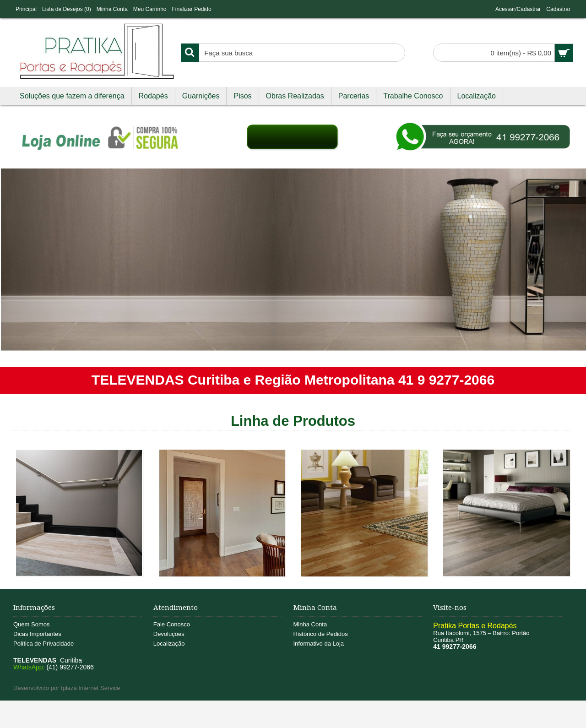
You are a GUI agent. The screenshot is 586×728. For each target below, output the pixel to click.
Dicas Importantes (37, 634)
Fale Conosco (172, 624)
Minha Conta (310, 624)
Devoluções (169, 634)
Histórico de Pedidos (321, 634)
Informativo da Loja (319, 644)
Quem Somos (31, 624)
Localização (169, 644)
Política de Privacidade (43, 644)
